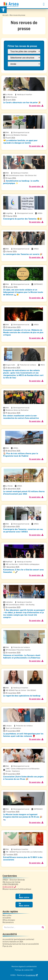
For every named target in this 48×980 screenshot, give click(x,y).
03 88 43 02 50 (8, 887)
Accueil (5, 15)
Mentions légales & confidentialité (24, 966)
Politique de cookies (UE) (24, 970)
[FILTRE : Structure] (24, 58)
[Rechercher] (43, 927)
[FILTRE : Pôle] (24, 51)
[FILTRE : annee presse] (24, 64)
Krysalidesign (30, 975)
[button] (44, 4)
